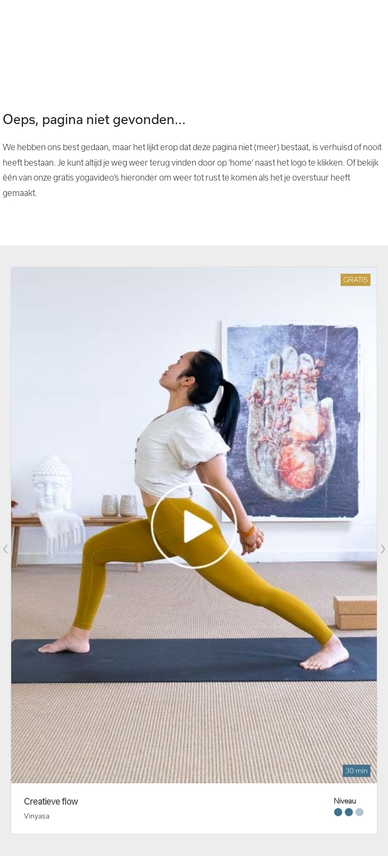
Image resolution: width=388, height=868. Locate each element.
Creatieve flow (51, 801)
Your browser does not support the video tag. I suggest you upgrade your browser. (194, 43)
